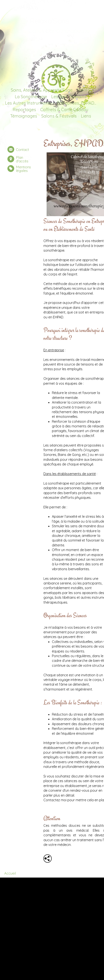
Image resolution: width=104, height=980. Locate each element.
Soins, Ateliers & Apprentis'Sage (42, 90)
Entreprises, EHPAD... (77, 103)
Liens (86, 116)
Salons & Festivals (59, 116)
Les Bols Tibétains (69, 97)
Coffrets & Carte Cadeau (64, 110)
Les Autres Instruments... (29, 103)
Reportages (24, 110)
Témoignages (24, 116)
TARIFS (84, 90)
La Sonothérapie (31, 97)
